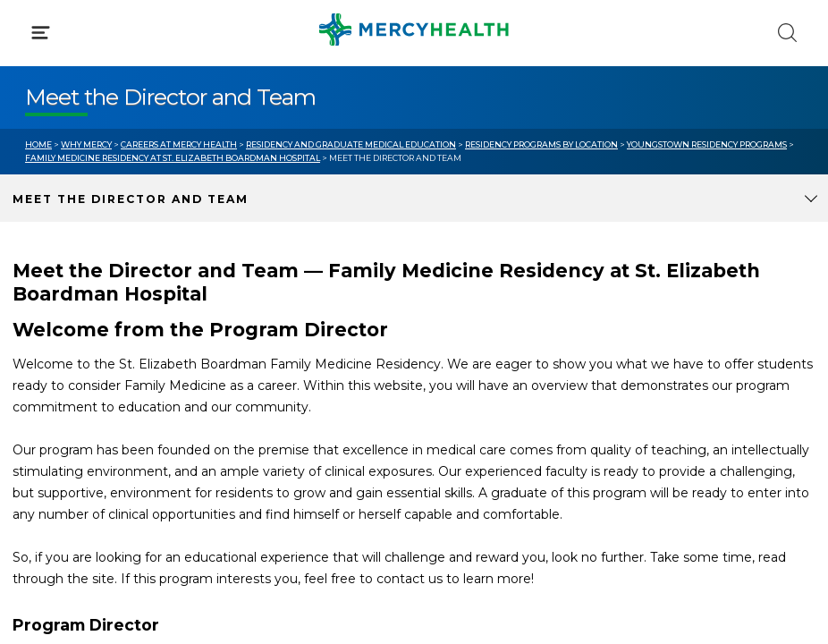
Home (38, 144)
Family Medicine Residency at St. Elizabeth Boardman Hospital (173, 158)
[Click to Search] (787, 33)
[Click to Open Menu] (41, 33)
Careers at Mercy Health (179, 144)
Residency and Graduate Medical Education (351, 144)
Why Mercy (86, 144)
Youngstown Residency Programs (707, 144)
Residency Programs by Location (541, 144)
